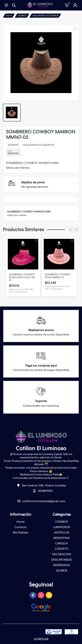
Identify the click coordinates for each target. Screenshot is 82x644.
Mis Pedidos (20, 533)
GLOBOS (61, 571)
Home (9, 16)
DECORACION (62, 554)
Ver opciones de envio (35, 187)
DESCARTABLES (61, 560)
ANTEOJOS (62, 533)
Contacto (21, 527)
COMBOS (61, 522)
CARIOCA (61, 543)
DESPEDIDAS (61, 565)
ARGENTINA (61, 538)
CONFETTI (62, 549)
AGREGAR (41, 639)
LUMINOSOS (61, 527)
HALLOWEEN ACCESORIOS (45, 16)
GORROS (22, 16)
